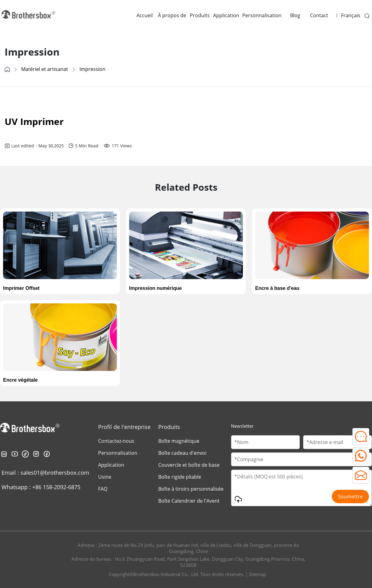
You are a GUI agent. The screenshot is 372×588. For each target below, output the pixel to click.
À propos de (172, 15)
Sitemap (258, 574)
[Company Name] (301, 459)
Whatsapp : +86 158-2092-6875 (41, 487)
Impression (92, 69)
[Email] (337, 442)
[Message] (301, 488)
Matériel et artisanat (45, 69)
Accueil (145, 15)
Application (226, 15)
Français (351, 15)
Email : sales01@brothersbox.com (45, 473)
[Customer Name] (265, 442)
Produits (200, 15)
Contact (319, 15)
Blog (295, 15)
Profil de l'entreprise (124, 427)
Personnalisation (262, 15)
